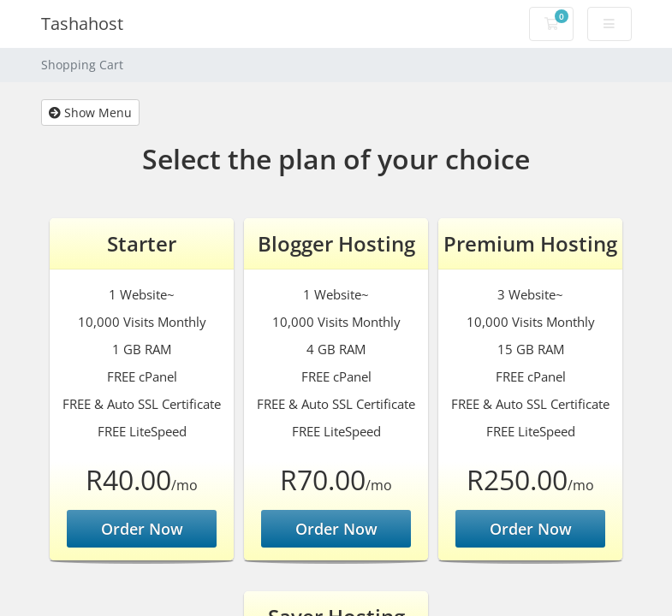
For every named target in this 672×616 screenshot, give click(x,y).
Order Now (142, 529)
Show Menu (90, 113)
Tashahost (82, 24)
